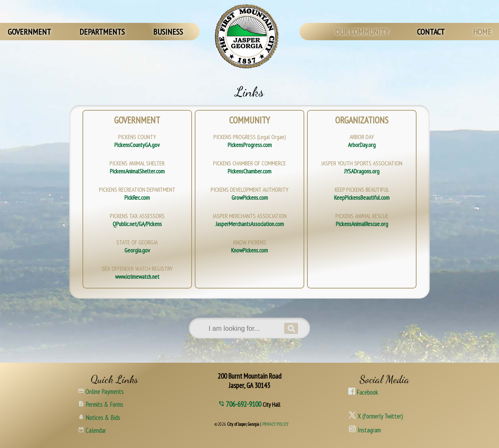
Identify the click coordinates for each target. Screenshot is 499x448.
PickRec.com (137, 197)
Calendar (92, 430)
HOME (482, 32)
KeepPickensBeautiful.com (362, 197)
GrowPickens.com (250, 197)
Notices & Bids (99, 417)
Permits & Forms (101, 404)
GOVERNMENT (29, 32)
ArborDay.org (362, 145)
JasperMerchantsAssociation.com (250, 224)
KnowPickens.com (249, 250)
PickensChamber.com (249, 171)
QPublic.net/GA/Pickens (137, 224)
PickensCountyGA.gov (137, 145)
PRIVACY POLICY (275, 424)
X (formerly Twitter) (376, 415)
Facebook (363, 392)
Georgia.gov (137, 250)
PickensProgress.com (250, 145)
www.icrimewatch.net (137, 277)
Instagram (365, 429)
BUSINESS (168, 32)
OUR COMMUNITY (362, 32)
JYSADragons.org (362, 171)
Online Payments (101, 391)
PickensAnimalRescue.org (362, 224)
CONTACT (431, 32)
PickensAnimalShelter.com (137, 171)
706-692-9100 (244, 404)
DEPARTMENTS (102, 32)
